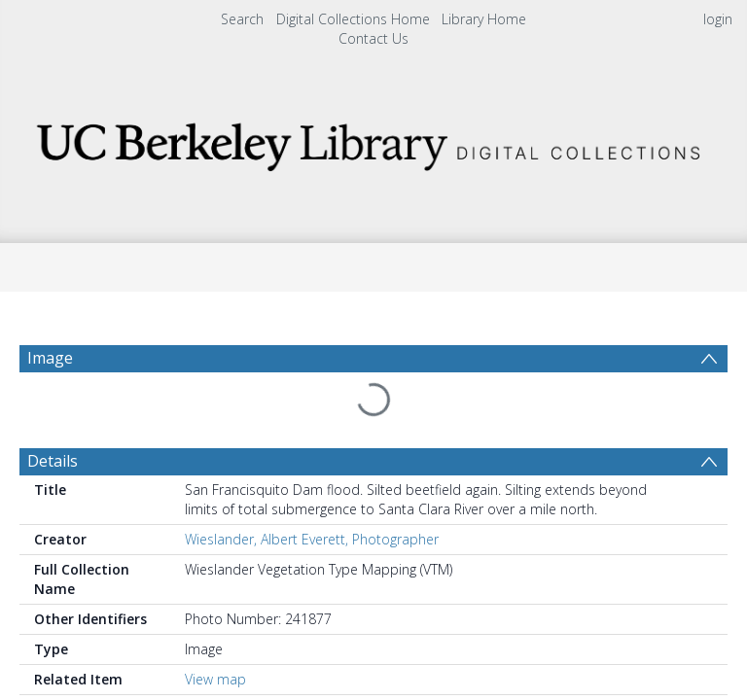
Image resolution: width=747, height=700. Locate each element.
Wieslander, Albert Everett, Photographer (312, 492)
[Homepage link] (373, 141)
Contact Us (373, 38)
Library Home (484, 19)
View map (215, 632)
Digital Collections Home (353, 19)
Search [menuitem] (242, 19)
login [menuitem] (718, 19)
